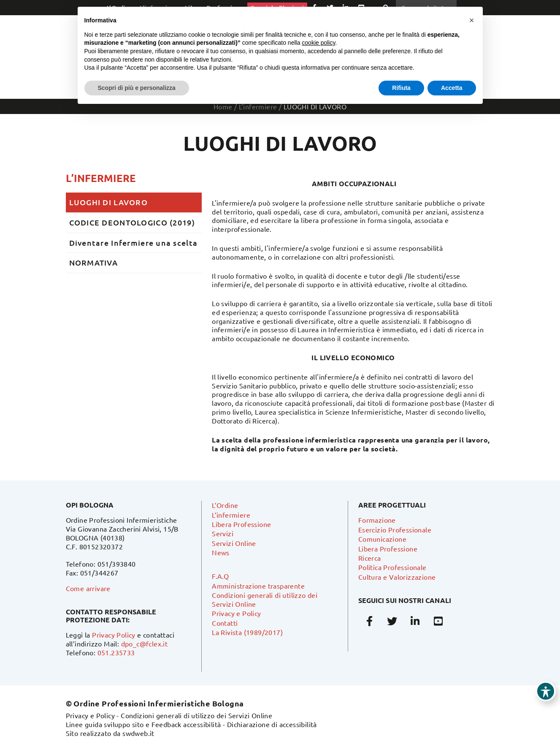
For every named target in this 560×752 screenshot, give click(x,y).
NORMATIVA (94, 262)
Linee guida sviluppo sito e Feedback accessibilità (143, 724)
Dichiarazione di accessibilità (272, 724)
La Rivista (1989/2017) (247, 632)
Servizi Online (234, 543)
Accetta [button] (452, 88)
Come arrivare (88, 588)
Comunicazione (382, 539)
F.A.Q (220, 576)
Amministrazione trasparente (258, 586)
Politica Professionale (392, 567)
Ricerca (370, 558)
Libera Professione (241, 524)
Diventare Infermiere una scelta (134, 243)
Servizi (223, 533)
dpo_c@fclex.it (145, 643)
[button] (472, 20)
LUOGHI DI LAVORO (108, 202)
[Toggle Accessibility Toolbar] (546, 691)
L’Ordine (225, 505)
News (221, 552)
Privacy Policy (114, 635)
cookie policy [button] (318, 43)
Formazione (377, 520)
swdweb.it (138, 733)
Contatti (225, 623)
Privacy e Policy (236, 613)
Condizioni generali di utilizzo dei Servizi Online (196, 715)
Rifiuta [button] (401, 88)
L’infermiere (101, 178)
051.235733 (116, 652)
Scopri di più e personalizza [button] (137, 88)
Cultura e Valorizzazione (397, 577)
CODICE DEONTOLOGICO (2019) (132, 222)
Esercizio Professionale (395, 529)
